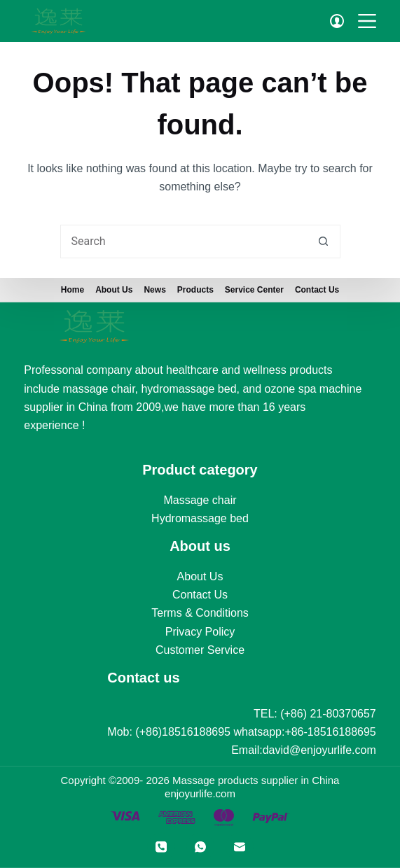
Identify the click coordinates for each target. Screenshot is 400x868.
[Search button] (324, 241)
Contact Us (317, 290)
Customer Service (200, 650)
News (154, 290)
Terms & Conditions (200, 613)
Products (195, 290)
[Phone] (161, 847)
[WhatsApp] (200, 847)
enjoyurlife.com (200, 793)
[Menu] (367, 21)
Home (73, 290)
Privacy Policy (200, 632)
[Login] (337, 21)
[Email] (240, 847)
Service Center (254, 290)
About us (114, 290)
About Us (200, 576)
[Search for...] (184, 241)
